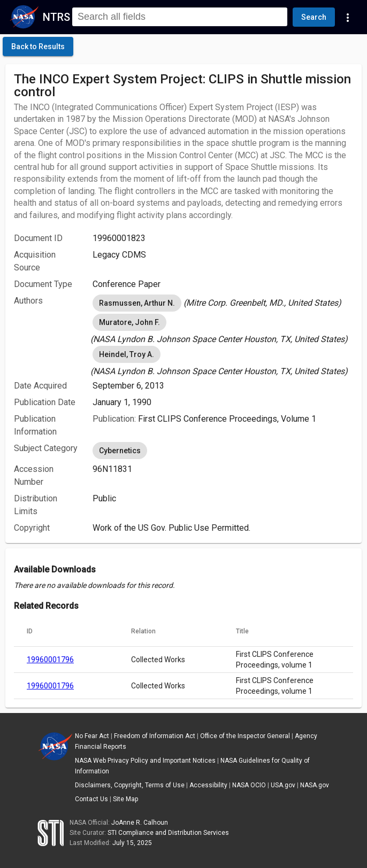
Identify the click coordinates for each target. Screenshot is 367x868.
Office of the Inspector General (245, 736)
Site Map (125, 799)
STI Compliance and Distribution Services (168, 833)
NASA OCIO (249, 785)
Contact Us (91, 799)
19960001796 (50, 660)
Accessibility (208, 785)
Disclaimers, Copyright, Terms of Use (130, 785)
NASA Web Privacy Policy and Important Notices (145, 761)
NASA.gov (315, 785)
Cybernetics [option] (120, 451)
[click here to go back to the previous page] (38, 46)
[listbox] (223, 303)
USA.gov (283, 785)
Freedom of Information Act (155, 736)
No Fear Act (92, 736)
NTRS (56, 17)
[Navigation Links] (348, 17)
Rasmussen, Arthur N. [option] (137, 303)
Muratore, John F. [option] (129, 322)
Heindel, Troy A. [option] (127, 354)
